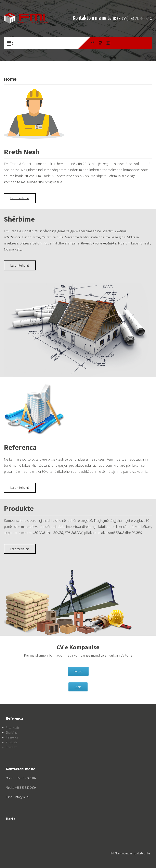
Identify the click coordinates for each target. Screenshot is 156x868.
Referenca (12, 737)
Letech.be (144, 853)
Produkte (12, 742)
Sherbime (12, 732)
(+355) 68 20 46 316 (135, 19)
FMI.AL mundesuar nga (124, 853)
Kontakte (11, 747)
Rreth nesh (12, 728)
